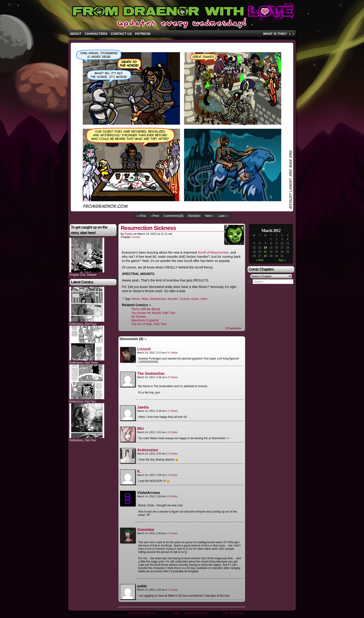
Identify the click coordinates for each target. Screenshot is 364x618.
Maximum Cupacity (145, 320)
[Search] (273, 282)
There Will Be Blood (146, 309)
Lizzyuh (144, 349)
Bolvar (136, 299)
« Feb (260, 260)
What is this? (275, 34)
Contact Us (121, 34)
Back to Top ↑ (238, 613)
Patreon (143, 34)
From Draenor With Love (182, 16)
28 (265, 256)
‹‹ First (141, 216)
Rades (129, 234)
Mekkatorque (158, 299)
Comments (234, 328)
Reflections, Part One (83, 440)
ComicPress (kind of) (196, 613)
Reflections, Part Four (83, 324)
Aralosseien (148, 450)
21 (265, 252)
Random (194, 216)
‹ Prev (155, 216)
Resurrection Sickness (148, 228)
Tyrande (184, 299)
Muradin (173, 299)
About (76, 34)
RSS (226, 613)
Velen (204, 299)
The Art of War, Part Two (149, 324)
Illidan (145, 299)
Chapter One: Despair (83, 275)
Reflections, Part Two (83, 402)
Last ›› (223, 216)
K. (139, 471)
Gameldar (146, 530)
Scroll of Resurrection (213, 252)
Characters (96, 34)
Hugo (175, 613)
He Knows (139, 317)
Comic (136, 237)
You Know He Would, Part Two (153, 313)
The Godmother (151, 374)
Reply (174, 353)
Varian (195, 299)
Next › (209, 216)
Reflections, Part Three (84, 363)
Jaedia (143, 407)
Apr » (282, 260)
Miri (140, 429)
